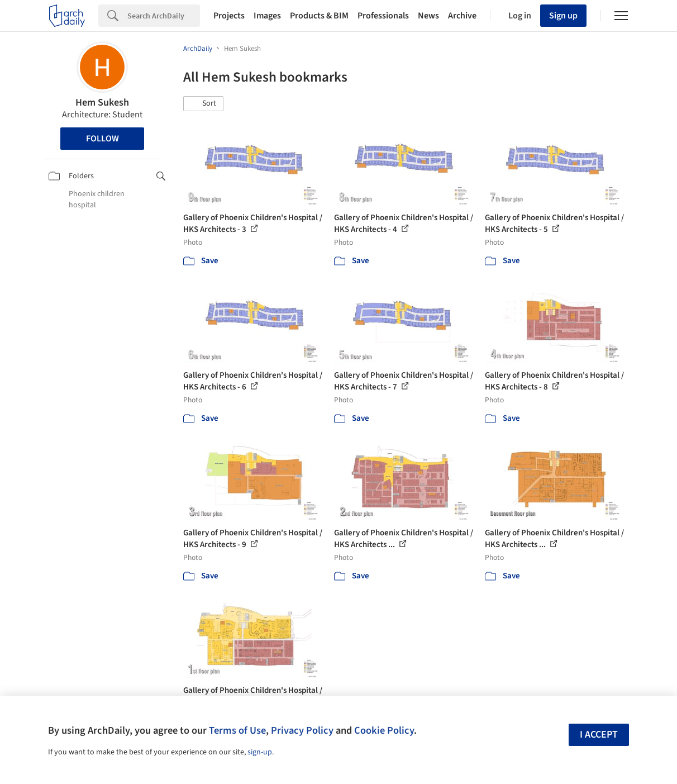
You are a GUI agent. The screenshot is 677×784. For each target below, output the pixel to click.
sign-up (260, 752)
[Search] (164, 16)
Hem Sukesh (102, 103)
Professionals (383, 16)
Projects (229, 16)
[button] (203, 104)
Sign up (563, 16)
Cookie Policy (384, 730)
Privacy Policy (302, 730)
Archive (462, 16)
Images (267, 16)
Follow (102, 139)
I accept (599, 735)
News (428, 16)
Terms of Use (237, 730)
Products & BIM (319, 16)
